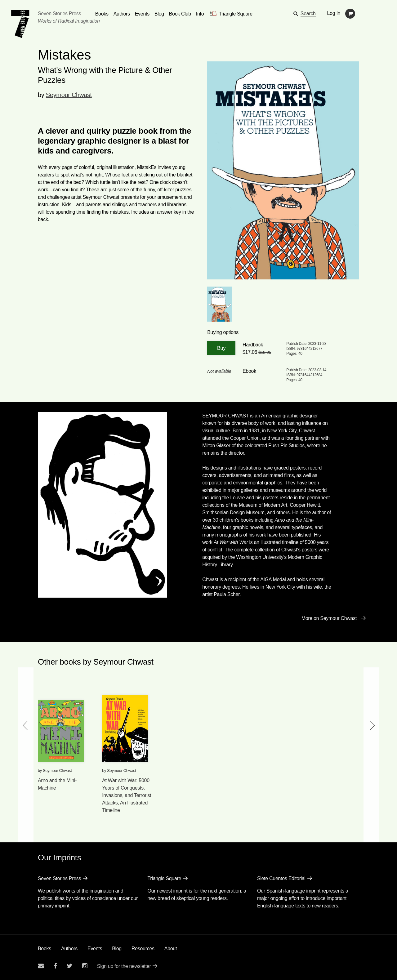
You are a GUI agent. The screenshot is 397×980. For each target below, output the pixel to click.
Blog (117, 949)
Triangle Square (164, 878)
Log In (334, 13)
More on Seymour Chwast (329, 618)
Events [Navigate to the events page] (142, 14)
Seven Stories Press (59, 13)
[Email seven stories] (41, 966)
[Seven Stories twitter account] (69, 966)
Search (308, 13)
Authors (69, 949)
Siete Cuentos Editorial (281, 878)
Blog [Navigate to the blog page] (159, 14)
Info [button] (200, 14)
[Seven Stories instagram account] (85, 966)
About (171, 949)
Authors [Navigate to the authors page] (122, 14)
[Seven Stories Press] (20, 24)
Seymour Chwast (69, 95)
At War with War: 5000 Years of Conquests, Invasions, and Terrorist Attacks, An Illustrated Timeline (127, 795)
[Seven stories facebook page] (55, 966)
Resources (143, 949)
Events (95, 949)
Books (45, 949)
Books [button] (102, 14)
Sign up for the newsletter (124, 966)
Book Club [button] (180, 14)
